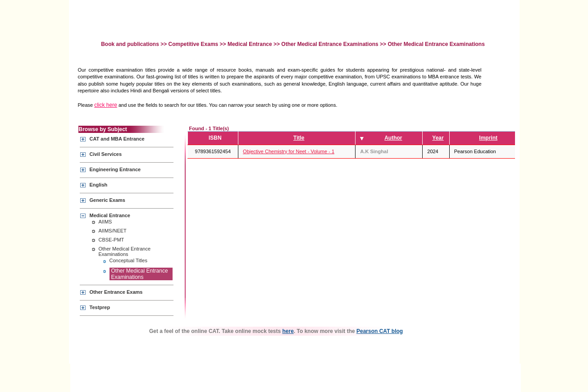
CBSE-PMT (112, 240)
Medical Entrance (250, 44)
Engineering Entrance (115, 169)
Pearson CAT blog (380, 331)
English (99, 185)
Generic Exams (108, 200)
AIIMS (105, 222)
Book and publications (131, 44)
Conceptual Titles (128, 260)
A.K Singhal (374, 151)
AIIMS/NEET (113, 231)
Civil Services (106, 154)
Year (438, 138)
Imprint (488, 138)
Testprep (100, 307)
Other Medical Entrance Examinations (330, 44)
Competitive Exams (194, 44)
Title (299, 138)
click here (106, 105)
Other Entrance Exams (116, 292)
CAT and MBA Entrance (117, 139)
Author (393, 138)
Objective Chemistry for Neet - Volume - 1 (289, 151)
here (288, 331)
